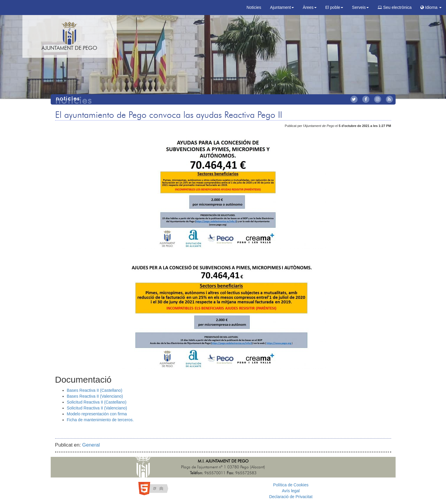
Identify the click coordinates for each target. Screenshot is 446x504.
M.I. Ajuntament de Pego (223, 461)
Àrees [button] (310, 7)
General (91, 445)
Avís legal (291, 491)
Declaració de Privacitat (291, 497)
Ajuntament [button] (282, 7)
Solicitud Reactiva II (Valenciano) (97, 408)
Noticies (254, 7)
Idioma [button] (431, 7)
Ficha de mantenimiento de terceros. (100, 420)
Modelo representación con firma (97, 414)
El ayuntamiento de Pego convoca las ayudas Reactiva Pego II (169, 115)
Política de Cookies (291, 485)
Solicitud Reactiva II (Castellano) (97, 402)
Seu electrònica (395, 7)
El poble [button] (334, 7)
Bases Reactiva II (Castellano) (95, 390)
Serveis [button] (360, 7)
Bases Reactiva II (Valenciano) (95, 396)
